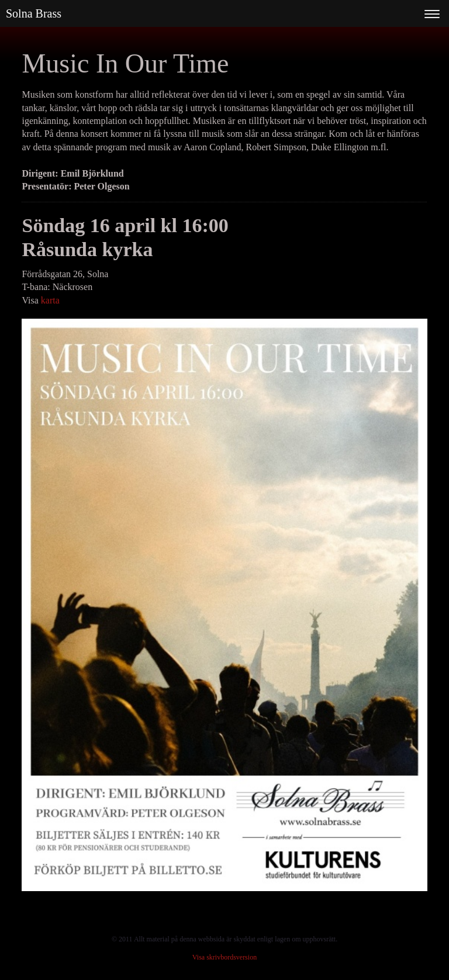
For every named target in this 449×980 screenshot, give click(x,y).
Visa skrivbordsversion (224, 957)
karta (50, 300)
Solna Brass (34, 13)
